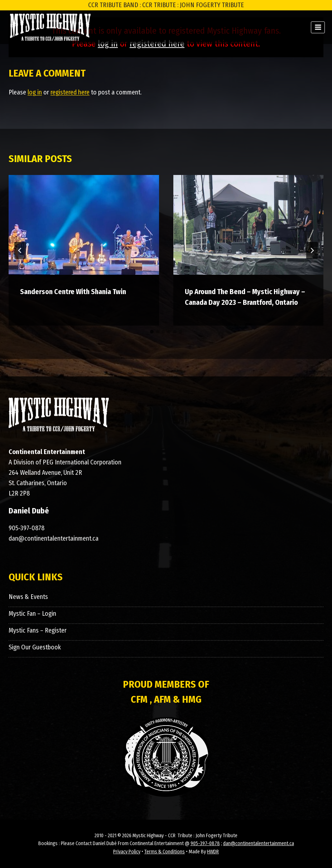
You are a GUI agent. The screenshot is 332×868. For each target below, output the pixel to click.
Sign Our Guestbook (35, 647)
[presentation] (84, 225)
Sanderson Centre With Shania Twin (73, 292)
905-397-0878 (27, 528)
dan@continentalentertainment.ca (54, 538)
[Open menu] (318, 27)
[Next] (312, 250)
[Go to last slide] (20, 250)
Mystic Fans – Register (38, 630)
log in (35, 92)
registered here (70, 92)
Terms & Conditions (165, 852)
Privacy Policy (127, 852)
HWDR (213, 852)
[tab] (152, 332)
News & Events (28, 597)
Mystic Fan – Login (32, 614)
